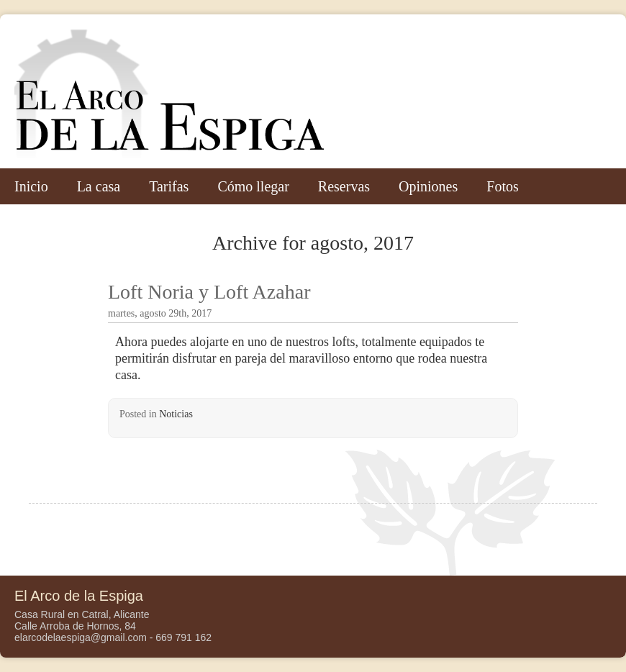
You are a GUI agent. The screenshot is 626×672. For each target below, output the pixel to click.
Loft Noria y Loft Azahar (209, 292)
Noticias (176, 414)
